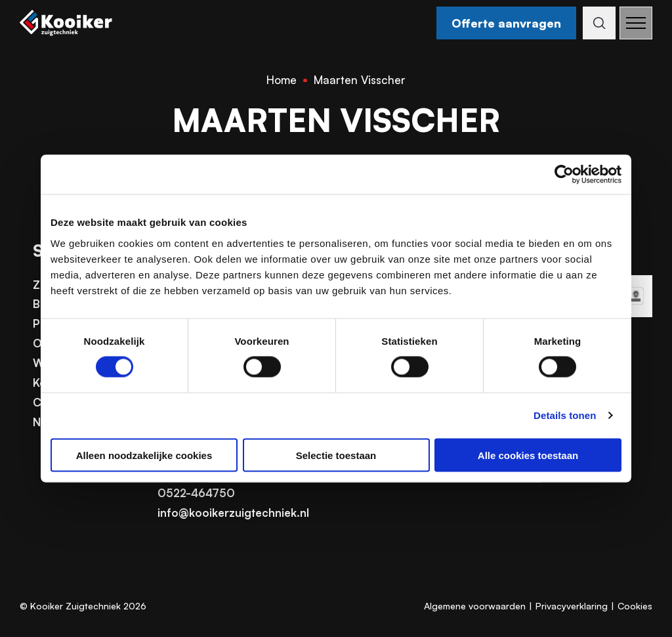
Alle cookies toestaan (528, 455)
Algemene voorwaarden (475, 606)
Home (282, 80)
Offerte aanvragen (504, 23)
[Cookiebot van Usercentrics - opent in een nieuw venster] (564, 175)
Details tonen (565, 415)
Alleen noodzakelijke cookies (144, 455)
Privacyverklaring (572, 606)
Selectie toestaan (336, 455)
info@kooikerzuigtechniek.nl (233, 513)
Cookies (635, 606)
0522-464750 (196, 493)
